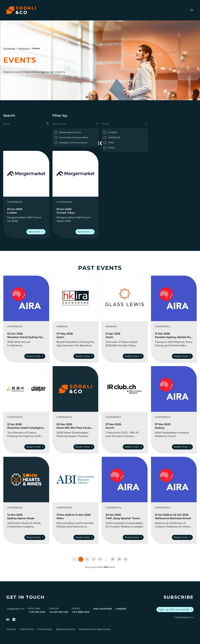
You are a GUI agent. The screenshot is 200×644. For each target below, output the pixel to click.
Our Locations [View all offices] (103, 609)
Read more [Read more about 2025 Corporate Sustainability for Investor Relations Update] (134, 537)
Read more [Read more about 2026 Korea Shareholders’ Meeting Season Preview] (85, 447)
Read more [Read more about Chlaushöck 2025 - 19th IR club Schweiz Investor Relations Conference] (134, 447)
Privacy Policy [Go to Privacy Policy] (45, 629)
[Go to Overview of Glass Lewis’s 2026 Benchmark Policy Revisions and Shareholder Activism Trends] (125, 344)
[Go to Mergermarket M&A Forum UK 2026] (26, 219)
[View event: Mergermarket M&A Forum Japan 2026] (76, 174)
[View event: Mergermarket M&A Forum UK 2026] (26, 174)
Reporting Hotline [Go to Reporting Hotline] (66, 629)
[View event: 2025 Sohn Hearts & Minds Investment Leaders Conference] (26, 480)
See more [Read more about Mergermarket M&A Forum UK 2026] (37, 232)
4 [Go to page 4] (100, 559)
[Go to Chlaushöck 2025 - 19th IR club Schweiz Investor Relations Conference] (125, 434)
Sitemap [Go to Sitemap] (11, 629)
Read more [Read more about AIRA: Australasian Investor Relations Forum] (183, 447)
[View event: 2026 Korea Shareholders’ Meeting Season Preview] (76, 389)
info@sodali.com (16, 609)
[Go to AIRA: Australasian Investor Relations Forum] (174, 434)
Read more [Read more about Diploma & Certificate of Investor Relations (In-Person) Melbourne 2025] (183, 537)
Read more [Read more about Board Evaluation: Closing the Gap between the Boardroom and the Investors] (85, 356)
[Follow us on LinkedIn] (8, 619)
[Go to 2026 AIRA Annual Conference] (26, 344)
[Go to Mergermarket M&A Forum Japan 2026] (76, 219)
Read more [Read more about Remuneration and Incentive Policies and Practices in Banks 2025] (85, 537)
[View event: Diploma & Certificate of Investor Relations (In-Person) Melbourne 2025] (174, 480)
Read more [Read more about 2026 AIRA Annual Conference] (35, 356)
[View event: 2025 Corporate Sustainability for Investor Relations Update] (125, 480)
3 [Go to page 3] (94, 559)
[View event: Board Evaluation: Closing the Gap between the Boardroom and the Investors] (76, 298)
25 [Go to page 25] (113, 559)
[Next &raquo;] (126, 559)
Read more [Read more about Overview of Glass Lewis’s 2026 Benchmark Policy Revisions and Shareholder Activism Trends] (134, 356)
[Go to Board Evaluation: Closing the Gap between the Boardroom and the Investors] (76, 344)
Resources (24, 48)
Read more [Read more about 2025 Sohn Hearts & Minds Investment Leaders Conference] (35, 537)
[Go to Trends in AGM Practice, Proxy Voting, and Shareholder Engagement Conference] (174, 344)
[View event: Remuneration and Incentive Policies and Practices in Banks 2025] (76, 480)
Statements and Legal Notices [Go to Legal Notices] (95, 629)
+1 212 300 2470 (37, 612)
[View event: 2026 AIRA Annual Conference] (26, 298)
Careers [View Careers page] (121, 609)
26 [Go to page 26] (119, 559)
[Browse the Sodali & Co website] (21, 10)
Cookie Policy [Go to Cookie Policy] (27, 629)
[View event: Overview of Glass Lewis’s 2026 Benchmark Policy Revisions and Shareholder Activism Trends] (125, 298)
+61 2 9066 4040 (81, 612)
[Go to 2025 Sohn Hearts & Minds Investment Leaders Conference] (26, 525)
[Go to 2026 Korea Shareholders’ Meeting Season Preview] (76, 434)
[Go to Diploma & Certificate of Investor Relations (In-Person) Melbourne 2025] (174, 525)
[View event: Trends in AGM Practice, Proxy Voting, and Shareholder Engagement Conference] (174, 298)
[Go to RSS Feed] (14, 619)
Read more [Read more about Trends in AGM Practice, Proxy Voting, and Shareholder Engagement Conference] (183, 356)
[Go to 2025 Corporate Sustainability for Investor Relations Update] (125, 525)
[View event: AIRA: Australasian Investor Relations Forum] (174, 389)
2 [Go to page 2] (87, 559)
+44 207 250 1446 (58, 612)
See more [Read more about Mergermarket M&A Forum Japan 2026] (86, 232)
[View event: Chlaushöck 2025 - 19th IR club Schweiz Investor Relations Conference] (125, 389)
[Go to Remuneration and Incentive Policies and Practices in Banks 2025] (76, 525)
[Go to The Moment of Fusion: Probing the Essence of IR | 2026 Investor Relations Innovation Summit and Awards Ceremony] (26, 434)
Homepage (9, 48)
